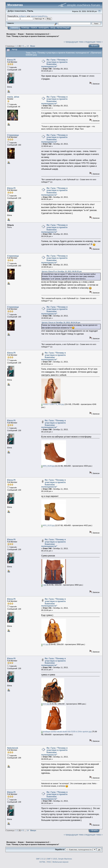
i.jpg (44, 585)
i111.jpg (45, 704)
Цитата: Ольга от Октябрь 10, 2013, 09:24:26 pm (61, 323)
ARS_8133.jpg (48, 525)
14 (28, 46)
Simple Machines (65, 859)
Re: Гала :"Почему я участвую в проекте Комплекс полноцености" (54, 63)
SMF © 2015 (52, 859)
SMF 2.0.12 (41, 859)
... (26, 46)
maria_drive (13, 97)
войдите (23, 16)
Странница (13, 135)
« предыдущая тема (74, 42)
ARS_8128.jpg (48, 466)
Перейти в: (60, 850)
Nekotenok (13, 748)
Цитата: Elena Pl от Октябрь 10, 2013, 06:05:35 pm (62, 272)
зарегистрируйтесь (39, 16)
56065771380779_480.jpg (53, 404)
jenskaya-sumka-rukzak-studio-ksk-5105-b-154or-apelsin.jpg (66, 732)
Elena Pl (11, 60)
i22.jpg (45, 644)
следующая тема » (93, 42)
